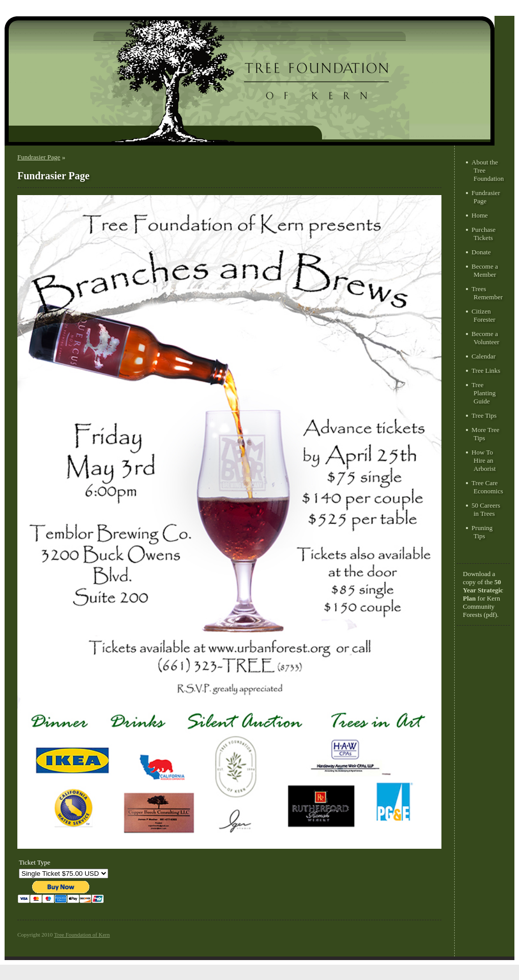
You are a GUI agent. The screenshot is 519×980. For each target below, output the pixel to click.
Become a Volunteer (485, 338)
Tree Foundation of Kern (82, 935)
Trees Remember (487, 293)
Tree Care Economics (487, 487)
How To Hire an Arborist (484, 460)
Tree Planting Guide (484, 393)
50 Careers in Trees (486, 509)
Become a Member (485, 270)
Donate (481, 252)
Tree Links (486, 371)
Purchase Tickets (484, 234)
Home (480, 215)
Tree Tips (484, 415)
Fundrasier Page (39, 157)
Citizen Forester (484, 315)
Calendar (484, 356)
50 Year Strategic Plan (483, 590)
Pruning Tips (482, 532)
